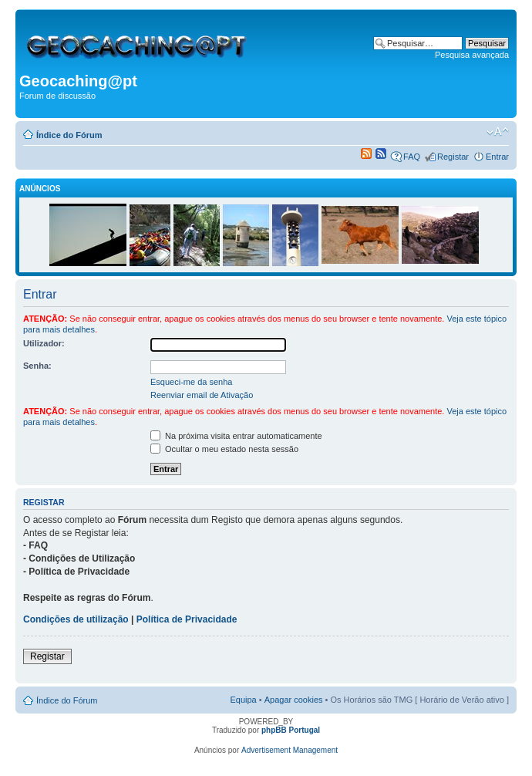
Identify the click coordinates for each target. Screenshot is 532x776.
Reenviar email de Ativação (202, 395)
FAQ (412, 157)
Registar (453, 157)
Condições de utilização (76, 619)
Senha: (37, 366)
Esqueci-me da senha (191, 382)
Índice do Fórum (69, 135)
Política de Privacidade (187, 619)
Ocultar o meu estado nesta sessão (224, 449)
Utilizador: (44, 343)
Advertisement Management (290, 750)
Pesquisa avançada (472, 55)
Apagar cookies (294, 700)
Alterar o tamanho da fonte (498, 132)
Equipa (243, 700)
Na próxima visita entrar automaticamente (236, 436)
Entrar (497, 157)
